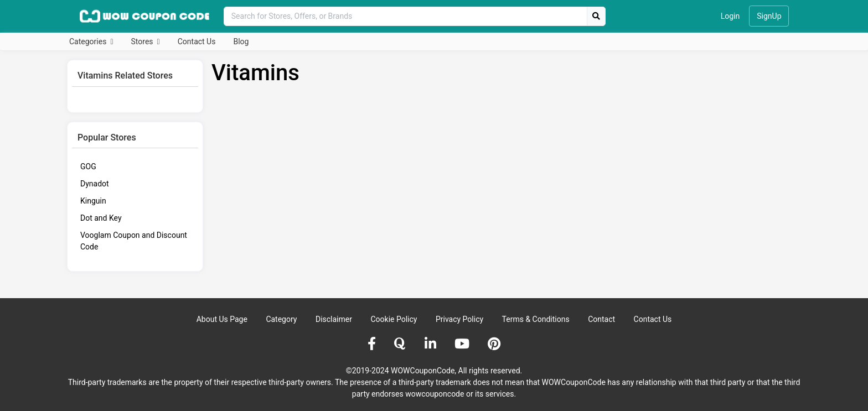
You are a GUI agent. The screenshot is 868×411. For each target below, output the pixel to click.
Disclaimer (334, 319)
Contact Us (197, 41)
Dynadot (95, 184)
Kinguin (93, 201)
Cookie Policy (394, 319)
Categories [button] (89, 41)
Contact (601, 319)
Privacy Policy (459, 319)
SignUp (769, 16)
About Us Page (222, 319)
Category (281, 319)
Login (730, 16)
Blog (241, 41)
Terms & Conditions (536, 319)
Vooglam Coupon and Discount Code (134, 241)
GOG (88, 167)
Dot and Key (101, 218)
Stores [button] (143, 41)
